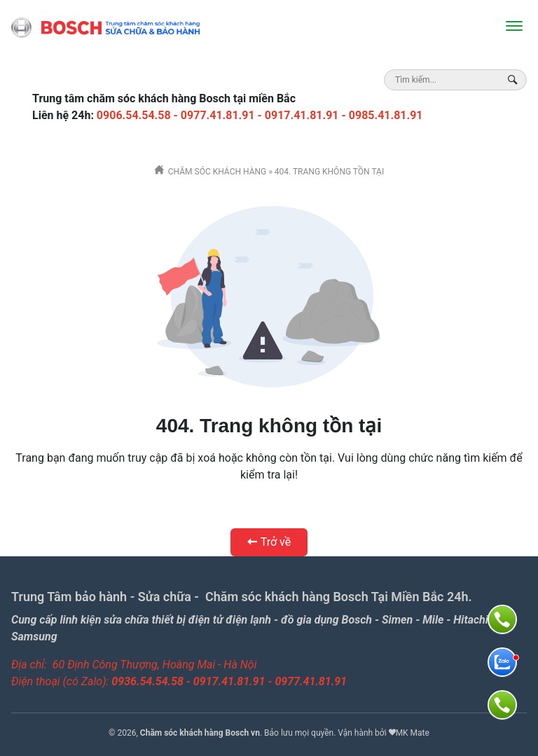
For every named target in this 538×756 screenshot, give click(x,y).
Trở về (269, 542)
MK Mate (413, 733)
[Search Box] (515, 80)
